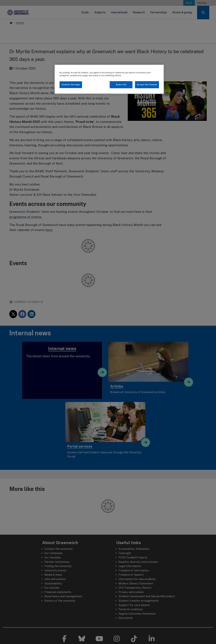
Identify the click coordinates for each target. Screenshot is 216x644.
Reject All (121, 85)
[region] (109, 79)
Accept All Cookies (147, 85)
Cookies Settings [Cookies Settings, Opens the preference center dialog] (71, 85)
